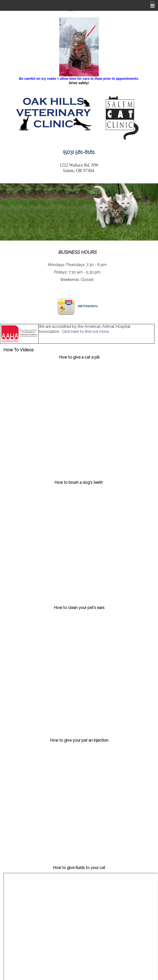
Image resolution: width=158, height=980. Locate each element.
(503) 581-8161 (79, 152)
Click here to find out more (85, 332)
